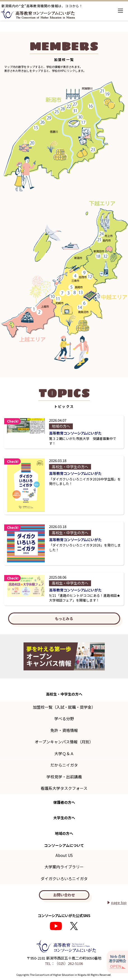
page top (119, 902)
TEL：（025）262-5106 (64, 963)
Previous (8, 656)
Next (120, 656)
